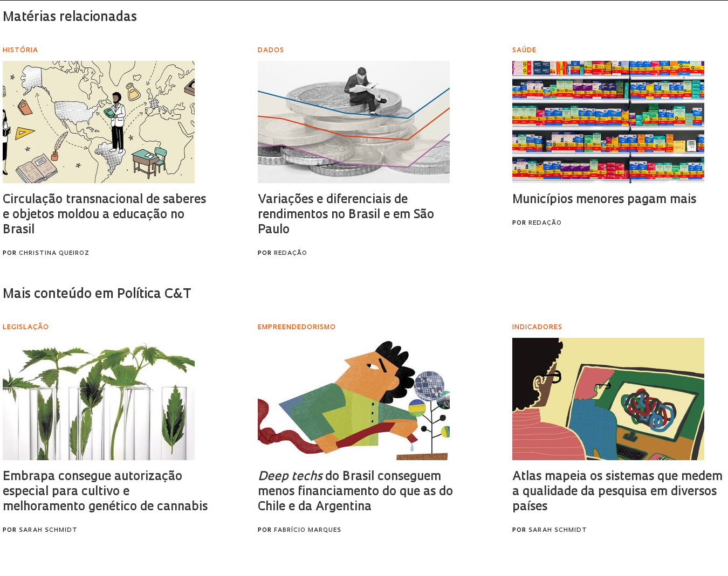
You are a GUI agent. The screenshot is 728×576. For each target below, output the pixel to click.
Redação (291, 254)
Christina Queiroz (54, 254)
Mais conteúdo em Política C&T (97, 295)
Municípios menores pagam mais (604, 200)
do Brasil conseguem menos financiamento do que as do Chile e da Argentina (355, 492)
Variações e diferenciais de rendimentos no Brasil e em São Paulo (346, 215)
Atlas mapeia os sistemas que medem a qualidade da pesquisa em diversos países (617, 492)
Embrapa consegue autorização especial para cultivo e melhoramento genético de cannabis (105, 492)
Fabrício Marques (308, 530)
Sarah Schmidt (48, 530)
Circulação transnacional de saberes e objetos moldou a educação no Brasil (104, 215)
